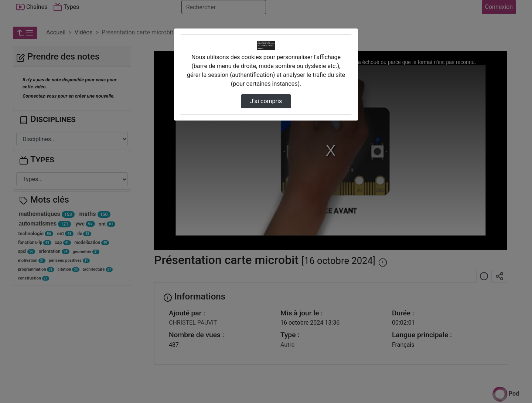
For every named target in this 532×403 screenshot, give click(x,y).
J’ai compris (266, 101)
